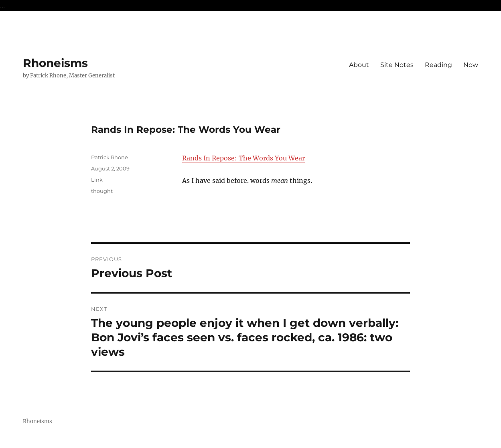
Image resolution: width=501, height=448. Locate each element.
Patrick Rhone (110, 157)
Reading (438, 65)
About (359, 65)
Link (97, 180)
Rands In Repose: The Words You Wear (243, 158)
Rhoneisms (55, 63)
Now (471, 65)
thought (102, 191)
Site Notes (397, 65)
